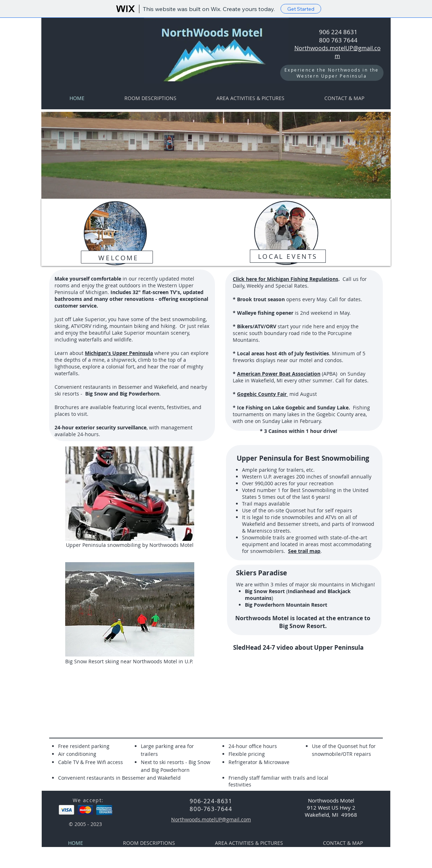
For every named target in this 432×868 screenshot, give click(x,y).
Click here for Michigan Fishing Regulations (286, 279)
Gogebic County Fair (263, 394)
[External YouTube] (295, 692)
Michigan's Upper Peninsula (119, 353)
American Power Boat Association (279, 374)
